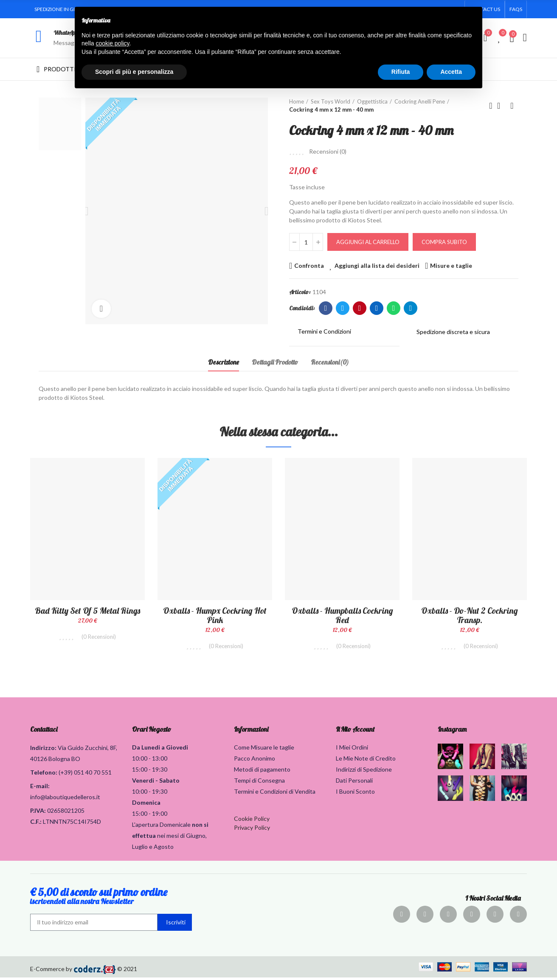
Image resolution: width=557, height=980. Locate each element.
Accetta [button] (451, 72)
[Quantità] (306, 242)
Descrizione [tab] (224, 362)
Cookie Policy (252, 821)
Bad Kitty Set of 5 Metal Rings (87, 611)
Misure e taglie (451, 265)
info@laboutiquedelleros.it (65, 799)
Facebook (326, 308)
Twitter (343, 308)
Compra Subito (444, 242)
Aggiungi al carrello (368, 242)
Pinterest (360, 308)
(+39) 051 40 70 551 (85, 775)
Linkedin (377, 308)
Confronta (309, 265)
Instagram (452, 732)
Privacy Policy (252, 830)
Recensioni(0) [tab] (330, 362)
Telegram (411, 308)
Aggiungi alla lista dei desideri (377, 265)
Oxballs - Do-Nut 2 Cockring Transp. (470, 615)
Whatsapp (394, 308)
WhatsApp (66, 33)
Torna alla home (501, 106)
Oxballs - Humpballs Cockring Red (342, 615)
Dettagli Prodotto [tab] (275, 362)
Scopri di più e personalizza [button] (134, 72)
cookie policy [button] (112, 43)
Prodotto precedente (491, 106)
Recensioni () (328, 152)
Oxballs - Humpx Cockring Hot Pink (215, 615)
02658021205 (66, 813)
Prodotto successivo (512, 106)
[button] (516, 9)
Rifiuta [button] (401, 72)
